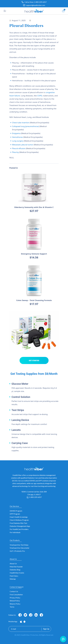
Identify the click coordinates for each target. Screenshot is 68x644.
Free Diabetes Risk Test (18, 523)
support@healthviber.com (36, 5)
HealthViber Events (17, 573)
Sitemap (13, 579)
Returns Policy (15, 604)
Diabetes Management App (20, 526)
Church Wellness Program (19, 520)
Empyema (16, 133)
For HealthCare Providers (19, 529)
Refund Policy (15, 601)
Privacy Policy (15, 598)
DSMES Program (16, 511)
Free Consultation (16, 594)
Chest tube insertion (21, 123)
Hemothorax (17, 137)
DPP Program (15, 514)
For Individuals (15, 532)
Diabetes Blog (15, 570)
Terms (12, 607)
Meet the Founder (16, 567)
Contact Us (14, 591)
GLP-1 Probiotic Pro (17, 551)
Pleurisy (15, 152)
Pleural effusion (19, 148)
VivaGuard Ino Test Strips (19, 545)
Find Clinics (14, 576)
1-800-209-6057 (40, 2)
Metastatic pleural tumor (23, 145)
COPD (40, 96)
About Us (13, 563)
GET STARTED (34, 360)
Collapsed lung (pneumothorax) (26, 126)
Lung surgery (18, 141)
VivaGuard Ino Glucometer (20, 548)
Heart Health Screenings (19, 517)
